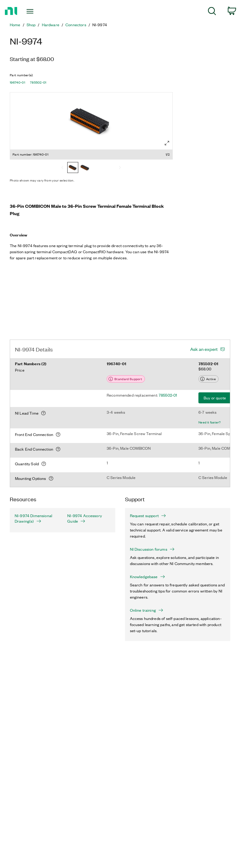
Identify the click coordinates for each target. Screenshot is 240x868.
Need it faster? (210, 422)
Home (15, 25)
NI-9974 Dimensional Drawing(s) (33, 518)
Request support (148, 516)
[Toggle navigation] (37, 11)
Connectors (76, 25)
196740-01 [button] (17, 82)
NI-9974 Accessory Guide (85, 518)
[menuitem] (212, 12)
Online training (147, 610)
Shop (31, 25)
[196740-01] (73, 168)
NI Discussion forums (152, 549)
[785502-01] (85, 168)
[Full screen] (167, 143)
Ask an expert (204, 349)
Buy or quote (215, 398)
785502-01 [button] (38, 82)
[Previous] (62, 168)
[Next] (120, 168)
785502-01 (168, 395)
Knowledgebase (148, 577)
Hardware (51, 25)
